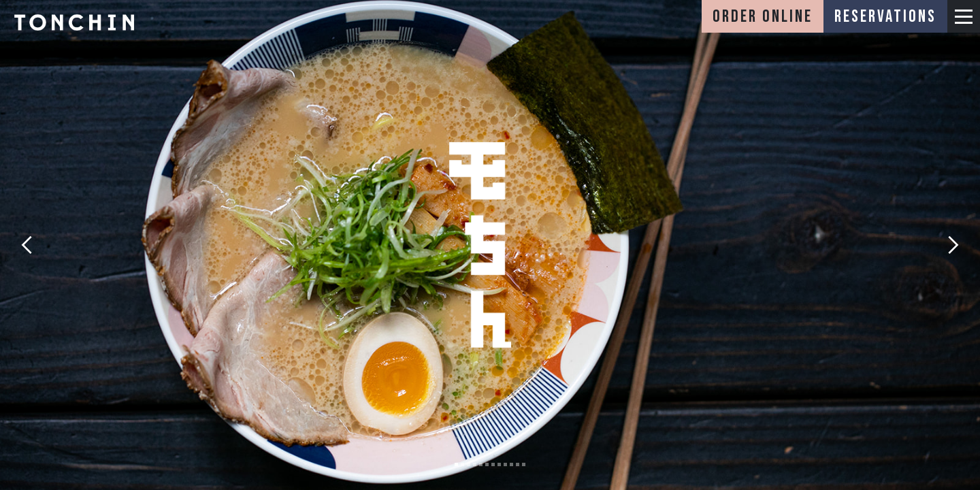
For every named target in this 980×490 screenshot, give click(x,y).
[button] (964, 16)
